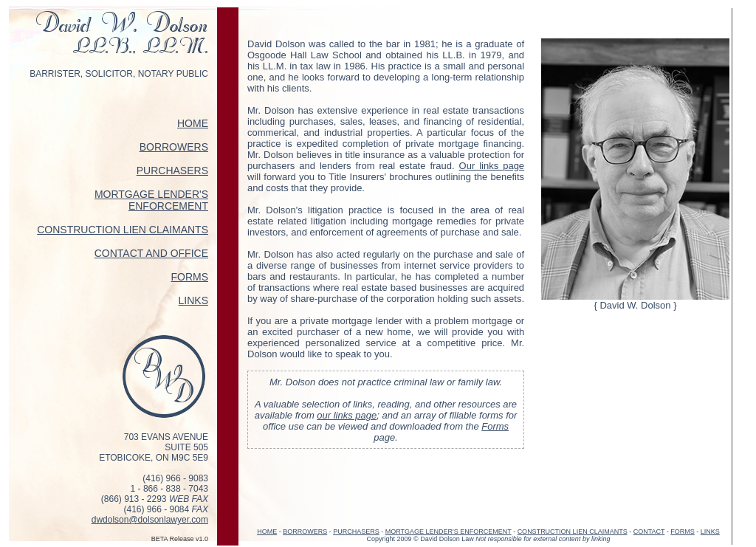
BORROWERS (174, 147)
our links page (347, 415)
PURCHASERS (172, 171)
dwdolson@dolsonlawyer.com (150, 520)
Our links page (492, 166)
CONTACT (649, 531)
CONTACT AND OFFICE (151, 253)
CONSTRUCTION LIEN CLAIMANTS (123, 230)
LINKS (193, 300)
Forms (495, 426)
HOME (193, 123)
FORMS (189, 277)
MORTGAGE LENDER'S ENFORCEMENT (151, 200)
